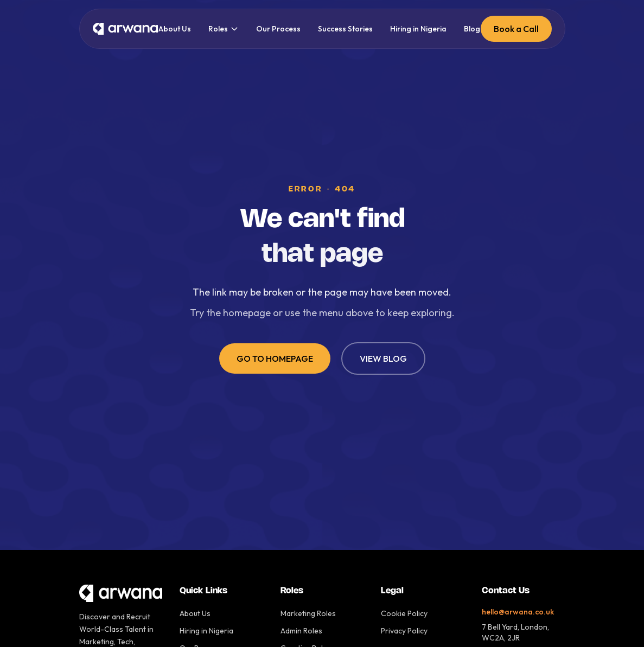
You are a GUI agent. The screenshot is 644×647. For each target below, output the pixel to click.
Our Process (278, 29)
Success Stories (345, 29)
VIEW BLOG (383, 358)
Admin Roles (301, 631)
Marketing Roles (308, 613)
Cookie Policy (404, 613)
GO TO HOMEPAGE (275, 358)
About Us (175, 29)
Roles (224, 29)
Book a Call (516, 29)
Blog (472, 29)
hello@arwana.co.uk (518, 612)
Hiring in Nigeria (418, 29)
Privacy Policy (404, 631)
